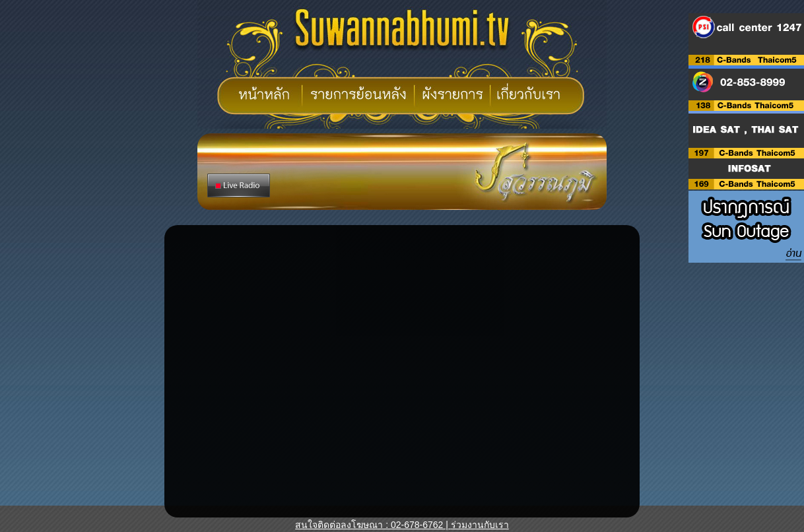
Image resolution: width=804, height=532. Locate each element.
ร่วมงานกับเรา (480, 525)
